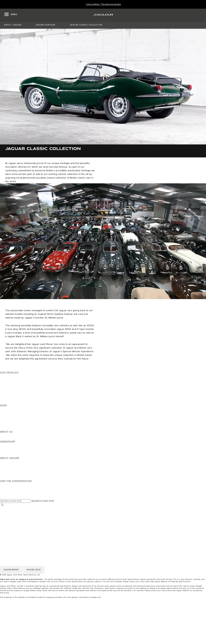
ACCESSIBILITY (9, 525)
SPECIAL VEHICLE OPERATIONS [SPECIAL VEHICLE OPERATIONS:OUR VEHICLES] (19, 392)
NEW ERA (6, 402)
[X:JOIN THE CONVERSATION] (2, 497)
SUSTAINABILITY (10, 438)
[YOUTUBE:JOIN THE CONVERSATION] (7, 491)
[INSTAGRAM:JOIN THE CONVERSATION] (9, 484)
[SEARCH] (2, 505)
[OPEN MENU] (11, 15)
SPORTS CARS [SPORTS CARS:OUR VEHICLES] (9, 386)
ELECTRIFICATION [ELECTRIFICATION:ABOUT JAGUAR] (11, 468)
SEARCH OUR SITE (43, 501)
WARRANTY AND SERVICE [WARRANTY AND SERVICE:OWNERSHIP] (16, 451)
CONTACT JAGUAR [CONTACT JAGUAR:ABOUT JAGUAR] (11, 471)
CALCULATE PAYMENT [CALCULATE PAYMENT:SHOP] (13, 422)
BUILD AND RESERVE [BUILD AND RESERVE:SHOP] (13, 412)
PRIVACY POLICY (10, 515)
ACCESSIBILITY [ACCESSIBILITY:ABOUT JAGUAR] (9, 478)
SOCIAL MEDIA (9, 528)
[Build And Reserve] (103, 628)
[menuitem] (103, 612)
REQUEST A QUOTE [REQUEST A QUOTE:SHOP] (12, 415)
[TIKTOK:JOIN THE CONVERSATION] (6, 488)
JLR (2, 435)
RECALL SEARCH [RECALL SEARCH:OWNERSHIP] (10, 455)
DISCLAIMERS (8, 531)
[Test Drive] (103, 635)
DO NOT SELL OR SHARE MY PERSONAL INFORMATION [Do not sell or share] (33, 518)
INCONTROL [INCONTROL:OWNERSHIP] (7, 448)
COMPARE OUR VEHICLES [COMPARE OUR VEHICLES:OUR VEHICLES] (16, 399)
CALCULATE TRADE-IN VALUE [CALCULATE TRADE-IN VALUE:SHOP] (18, 425)
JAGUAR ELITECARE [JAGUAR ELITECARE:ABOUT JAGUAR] (12, 465)
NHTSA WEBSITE (10, 512)
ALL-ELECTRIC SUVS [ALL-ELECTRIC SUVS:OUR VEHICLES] (12, 382)
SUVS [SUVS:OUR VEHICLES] (3, 379)
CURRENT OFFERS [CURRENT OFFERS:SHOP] (11, 409)
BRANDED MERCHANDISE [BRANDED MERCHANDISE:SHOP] (16, 428)
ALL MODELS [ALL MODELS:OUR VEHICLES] (8, 376)
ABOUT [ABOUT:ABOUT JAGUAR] (4, 461)
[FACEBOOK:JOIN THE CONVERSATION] (8, 494)
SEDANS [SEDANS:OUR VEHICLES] (5, 389)
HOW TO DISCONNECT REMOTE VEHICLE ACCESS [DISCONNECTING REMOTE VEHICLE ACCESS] (30, 535)
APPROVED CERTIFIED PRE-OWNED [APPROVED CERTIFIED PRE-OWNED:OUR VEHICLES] (22, 396)
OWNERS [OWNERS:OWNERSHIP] (6, 445)
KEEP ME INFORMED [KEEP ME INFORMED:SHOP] (12, 419)
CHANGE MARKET (11, 508)
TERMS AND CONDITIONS (15, 522)
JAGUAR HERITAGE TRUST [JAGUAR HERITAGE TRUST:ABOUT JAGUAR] (16, 474)
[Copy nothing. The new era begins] (104, 4)
